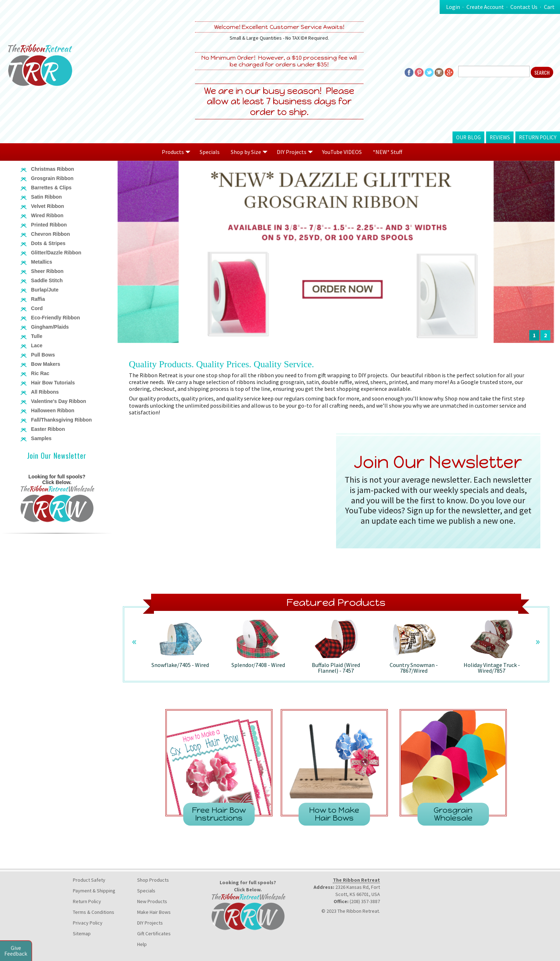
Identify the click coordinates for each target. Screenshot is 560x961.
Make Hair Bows (154, 912)
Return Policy (538, 137)
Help (142, 944)
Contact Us (524, 7)
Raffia (38, 299)
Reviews (500, 137)
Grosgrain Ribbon (52, 178)
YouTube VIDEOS (342, 152)
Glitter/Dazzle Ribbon (56, 253)
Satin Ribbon (46, 197)
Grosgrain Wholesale (453, 814)
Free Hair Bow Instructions (219, 814)
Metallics (42, 262)
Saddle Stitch (47, 280)
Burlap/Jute (45, 290)
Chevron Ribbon (51, 234)
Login (453, 7)
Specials (210, 152)
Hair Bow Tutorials (53, 383)
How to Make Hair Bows (334, 814)
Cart (549, 7)
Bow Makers (46, 364)
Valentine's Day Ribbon (59, 401)
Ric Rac (40, 373)
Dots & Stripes (48, 243)
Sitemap (82, 933)
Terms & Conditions (94, 912)
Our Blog (468, 137)
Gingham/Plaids (50, 327)
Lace (37, 345)
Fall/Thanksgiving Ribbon (61, 420)
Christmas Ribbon (53, 169)
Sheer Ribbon (47, 271)
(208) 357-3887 (365, 901)
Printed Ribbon (49, 225)
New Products (152, 901)
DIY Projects (150, 923)
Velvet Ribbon (48, 206)
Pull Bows (43, 355)
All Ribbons (45, 392)
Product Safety (89, 880)
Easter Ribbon (48, 429)
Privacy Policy (88, 923)
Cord (37, 308)
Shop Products (153, 880)
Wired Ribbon (47, 215)
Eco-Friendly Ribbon (56, 318)
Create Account (485, 7)
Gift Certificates (154, 933)
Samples (41, 438)
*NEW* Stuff (387, 152)
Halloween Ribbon (53, 410)
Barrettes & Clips (51, 188)
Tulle (37, 336)
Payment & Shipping (94, 891)
